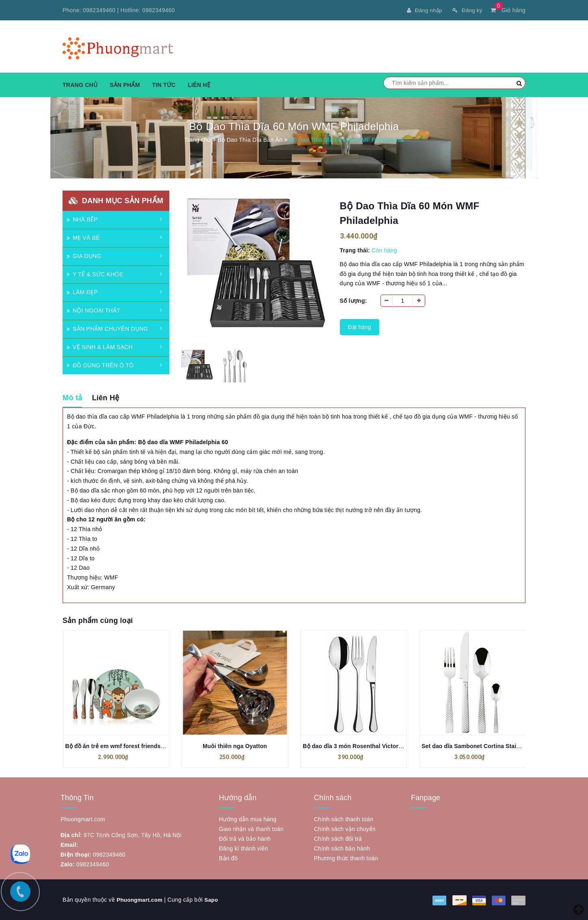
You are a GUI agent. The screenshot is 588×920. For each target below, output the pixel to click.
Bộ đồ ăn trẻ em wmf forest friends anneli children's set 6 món (151, 746)
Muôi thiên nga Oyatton (235, 746)
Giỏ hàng (508, 10)
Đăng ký (466, 10)
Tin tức (164, 85)
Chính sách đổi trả (338, 839)
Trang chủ (80, 85)
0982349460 (99, 10)
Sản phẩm (125, 85)
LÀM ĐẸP (82, 292)
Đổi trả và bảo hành (245, 839)
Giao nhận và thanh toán (251, 829)
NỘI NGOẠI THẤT (93, 310)
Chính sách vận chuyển (345, 829)
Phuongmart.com (141, 900)
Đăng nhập (422, 10)
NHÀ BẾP (82, 219)
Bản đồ (228, 858)
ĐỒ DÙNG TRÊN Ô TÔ (100, 365)
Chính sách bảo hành (342, 848)
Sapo (214, 900)
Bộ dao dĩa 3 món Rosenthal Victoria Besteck (365, 746)
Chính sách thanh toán (344, 819)
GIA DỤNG (84, 256)
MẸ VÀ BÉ (83, 238)
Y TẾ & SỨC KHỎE (95, 274)
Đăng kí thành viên (243, 848)
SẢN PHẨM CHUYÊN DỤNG (107, 329)
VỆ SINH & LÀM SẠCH (100, 347)
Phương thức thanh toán (346, 858)
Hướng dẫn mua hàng (248, 819)
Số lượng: (353, 301)
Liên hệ (199, 85)
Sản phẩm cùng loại (98, 621)
